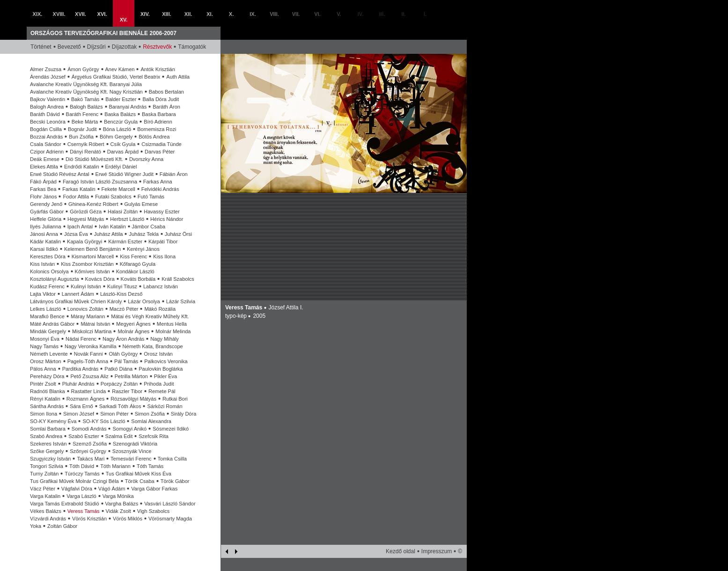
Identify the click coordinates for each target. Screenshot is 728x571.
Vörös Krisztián (89, 519)
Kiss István (42, 264)
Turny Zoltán (44, 474)
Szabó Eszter (84, 436)
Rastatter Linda (89, 391)
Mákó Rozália (160, 309)
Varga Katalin (45, 496)
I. (425, 14)
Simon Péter (114, 414)
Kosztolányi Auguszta (55, 279)
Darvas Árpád (123, 152)
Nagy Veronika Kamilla (91, 346)
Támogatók (192, 47)
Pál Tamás (126, 361)
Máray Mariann (88, 316)
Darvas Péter (160, 152)
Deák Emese (45, 159)
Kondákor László (135, 271)
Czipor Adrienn (47, 152)
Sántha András (47, 406)
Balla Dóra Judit (161, 99)
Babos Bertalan (166, 92)
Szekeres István (48, 444)
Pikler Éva (166, 376)
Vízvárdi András (48, 519)
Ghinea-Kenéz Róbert (93, 204)
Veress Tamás (84, 511)
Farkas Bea (43, 189)
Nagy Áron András (123, 339)
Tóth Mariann (115, 466)
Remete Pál (162, 391)
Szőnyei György (88, 451)
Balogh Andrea (47, 107)
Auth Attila (178, 77)
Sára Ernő (81, 406)
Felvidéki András (160, 189)
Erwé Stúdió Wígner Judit (125, 174)
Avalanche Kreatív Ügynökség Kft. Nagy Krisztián (86, 92)
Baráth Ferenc (82, 114)
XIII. (167, 14)
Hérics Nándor (167, 219)
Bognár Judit (82, 129)
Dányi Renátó (85, 152)
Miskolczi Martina (92, 331)
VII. (296, 14)
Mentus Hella (172, 324)
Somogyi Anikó (129, 429)
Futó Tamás (151, 197)
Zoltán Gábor (62, 526)
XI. (210, 14)
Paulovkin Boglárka (161, 369)
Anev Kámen (120, 69)
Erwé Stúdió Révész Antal (60, 174)
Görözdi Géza (86, 212)
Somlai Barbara (48, 429)
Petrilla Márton (131, 376)
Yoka (36, 526)
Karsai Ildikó (44, 249)
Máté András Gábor (52, 324)
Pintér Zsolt (43, 384)
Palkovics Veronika (166, 361)
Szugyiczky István (50, 459)
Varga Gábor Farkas (154, 489)
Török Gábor (175, 481)
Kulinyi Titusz (122, 286)
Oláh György (123, 354)
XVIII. (59, 14)
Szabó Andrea (46, 436)
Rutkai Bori (175, 399)
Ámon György (83, 69)
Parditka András (81, 369)
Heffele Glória (46, 219)
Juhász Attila (109, 234)
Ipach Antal (80, 227)
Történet (41, 47)
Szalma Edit (119, 436)
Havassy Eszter (162, 212)
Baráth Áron (166, 107)
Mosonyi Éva (45, 339)
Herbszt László (127, 219)
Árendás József (48, 77)
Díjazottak (124, 47)
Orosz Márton (46, 361)
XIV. (145, 14)
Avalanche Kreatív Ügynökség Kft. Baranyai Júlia (86, 84)
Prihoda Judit (159, 384)
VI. (317, 14)
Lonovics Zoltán (85, 309)
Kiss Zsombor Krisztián (87, 264)
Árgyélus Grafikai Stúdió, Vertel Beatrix (116, 77)
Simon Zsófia (150, 414)
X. (231, 14)
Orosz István (158, 354)
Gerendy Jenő (46, 204)
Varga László (81, 496)
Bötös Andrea (154, 137)
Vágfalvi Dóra (77, 489)
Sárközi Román (165, 406)
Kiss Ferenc (133, 256)
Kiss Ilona (164, 256)
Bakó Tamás (85, 99)
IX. (253, 14)
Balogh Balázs (86, 107)
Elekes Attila (44, 167)
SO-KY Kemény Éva (53, 421)
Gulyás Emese (141, 204)
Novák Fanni (88, 354)
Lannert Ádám (78, 294)
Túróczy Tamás (82, 474)
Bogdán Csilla (46, 129)
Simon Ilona (44, 414)
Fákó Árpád (43, 182)
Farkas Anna (158, 182)
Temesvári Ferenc (131, 459)
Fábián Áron (174, 174)
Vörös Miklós (128, 519)
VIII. (274, 14)
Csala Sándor (46, 144)
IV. (360, 14)
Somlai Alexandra (151, 421)
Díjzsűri (96, 47)
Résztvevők (157, 47)
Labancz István (161, 286)
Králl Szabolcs (178, 279)
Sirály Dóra (184, 414)
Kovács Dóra (100, 279)
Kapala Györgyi (85, 242)
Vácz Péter (43, 489)
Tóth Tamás (150, 466)
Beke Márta (85, 122)
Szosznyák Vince (132, 451)
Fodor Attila (76, 197)
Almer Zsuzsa (46, 69)
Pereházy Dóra (47, 376)
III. (382, 14)
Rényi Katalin (45, 399)
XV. (124, 20)
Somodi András (89, 429)
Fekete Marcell (118, 189)
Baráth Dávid (45, 114)
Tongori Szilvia (47, 466)
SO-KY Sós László (104, 421)
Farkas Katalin (79, 189)
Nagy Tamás (44, 346)
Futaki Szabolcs (113, 197)
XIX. (38, 14)
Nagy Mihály (165, 339)
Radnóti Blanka (48, 391)
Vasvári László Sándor (170, 504)
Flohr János (43, 197)
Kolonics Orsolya (49, 271)
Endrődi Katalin (82, 167)
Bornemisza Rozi (157, 129)
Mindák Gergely (48, 331)
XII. (188, 14)
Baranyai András (128, 107)
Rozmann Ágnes (85, 399)
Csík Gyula (123, 144)
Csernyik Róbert (86, 144)
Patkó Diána (118, 369)
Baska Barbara (159, 114)
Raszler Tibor (127, 391)
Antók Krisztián (158, 69)
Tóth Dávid (82, 466)
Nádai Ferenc (81, 339)
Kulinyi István (86, 286)
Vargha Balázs (122, 504)
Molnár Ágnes (133, 331)
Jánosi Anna (44, 234)
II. (403, 14)
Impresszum (437, 551)
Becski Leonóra (48, 122)
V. (339, 14)
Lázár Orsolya (144, 301)
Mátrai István (95, 324)
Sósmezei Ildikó (171, 429)
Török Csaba (140, 481)
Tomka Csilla (172, 459)
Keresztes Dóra (48, 256)
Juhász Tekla (143, 234)
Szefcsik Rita (154, 436)
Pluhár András (78, 384)
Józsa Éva (76, 234)
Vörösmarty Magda (170, 519)
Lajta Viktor (43, 294)
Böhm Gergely (116, 137)
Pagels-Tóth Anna (88, 361)
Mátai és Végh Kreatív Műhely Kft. (150, 316)
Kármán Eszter (125, 242)
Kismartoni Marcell (93, 256)
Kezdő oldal (401, 551)
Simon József (79, 414)
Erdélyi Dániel (121, 167)
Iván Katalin (112, 227)
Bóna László (117, 129)
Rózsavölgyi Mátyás (133, 399)
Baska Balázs (120, 114)
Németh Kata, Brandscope (153, 346)
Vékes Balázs (46, 511)
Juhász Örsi (178, 234)
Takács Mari (91, 459)
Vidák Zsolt (118, 511)
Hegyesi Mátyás (86, 219)
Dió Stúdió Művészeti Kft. (94, 159)
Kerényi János (143, 249)
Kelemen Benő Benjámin (92, 249)
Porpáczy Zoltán (119, 384)
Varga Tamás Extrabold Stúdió (65, 504)
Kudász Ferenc (47, 286)
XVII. (81, 14)
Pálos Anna (43, 369)
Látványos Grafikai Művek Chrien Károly (76, 301)
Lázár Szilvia (181, 301)
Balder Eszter (121, 99)
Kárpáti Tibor (163, 242)
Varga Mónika (118, 496)
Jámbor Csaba (149, 227)
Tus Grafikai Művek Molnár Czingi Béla (74, 481)
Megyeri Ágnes (133, 324)
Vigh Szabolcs (154, 511)
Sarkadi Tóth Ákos (120, 406)
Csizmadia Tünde (161, 144)
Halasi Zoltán (123, 212)
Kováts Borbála (138, 279)
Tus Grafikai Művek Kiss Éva (139, 474)
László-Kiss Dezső (121, 294)
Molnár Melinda (173, 331)
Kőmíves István (92, 271)
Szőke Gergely (47, 451)
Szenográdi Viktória (135, 444)
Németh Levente (49, 354)
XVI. (102, 14)
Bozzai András (46, 137)
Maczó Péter (124, 309)
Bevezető (69, 47)
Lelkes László (46, 309)
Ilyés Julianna (46, 227)
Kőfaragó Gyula (138, 264)
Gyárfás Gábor (47, 212)
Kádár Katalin (45, 242)
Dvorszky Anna (146, 159)
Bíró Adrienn (158, 122)
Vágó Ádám (112, 489)
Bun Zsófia (81, 137)
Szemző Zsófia (90, 444)
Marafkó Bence (47, 316)
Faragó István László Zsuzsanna (100, 182)
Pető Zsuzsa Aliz (89, 376)
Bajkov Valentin (48, 99)
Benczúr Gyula (121, 122)
